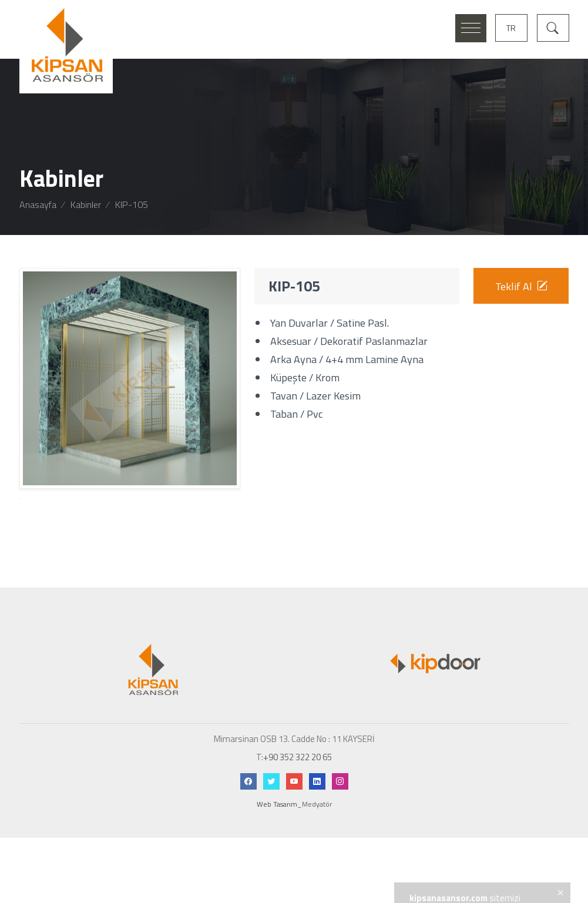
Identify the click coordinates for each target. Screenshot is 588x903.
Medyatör (317, 853)
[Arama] (553, 27)
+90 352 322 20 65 (298, 805)
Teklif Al (521, 286)
